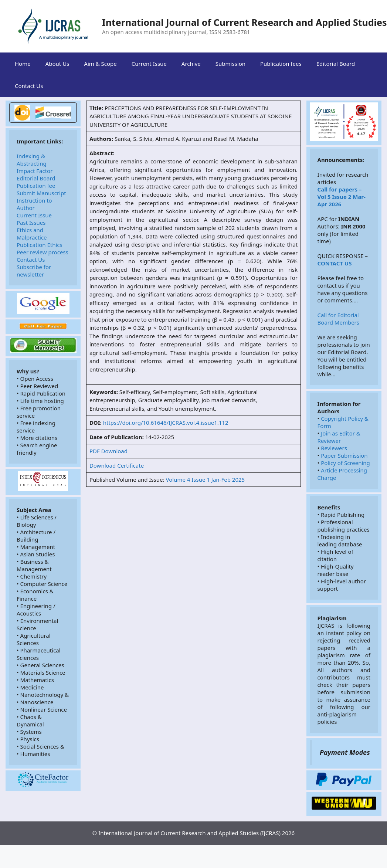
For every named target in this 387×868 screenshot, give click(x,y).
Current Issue (149, 64)
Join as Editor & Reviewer (340, 437)
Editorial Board (336, 64)
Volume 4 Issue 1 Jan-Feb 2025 (205, 479)
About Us (57, 64)
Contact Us (29, 86)
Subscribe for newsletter (35, 271)
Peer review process (43, 252)
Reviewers (334, 448)
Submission (230, 64)
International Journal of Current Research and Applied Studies (245, 22)
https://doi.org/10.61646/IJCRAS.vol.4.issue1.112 (166, 423)
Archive (191, 64)
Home (23, 64)
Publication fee (36, 186)
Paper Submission (344, 455)
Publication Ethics (40, 245)
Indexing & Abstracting (32, 160)
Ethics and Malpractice (32, 234)
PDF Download (108, 451)
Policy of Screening (345, 463)
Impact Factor (35, 171)
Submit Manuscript (41, 193)
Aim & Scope (100, 64)
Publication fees (281, 64)
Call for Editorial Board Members (339, 319)
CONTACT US (335, 263)
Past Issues (31, 223)
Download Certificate (117, 465)
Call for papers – (340, 189)
